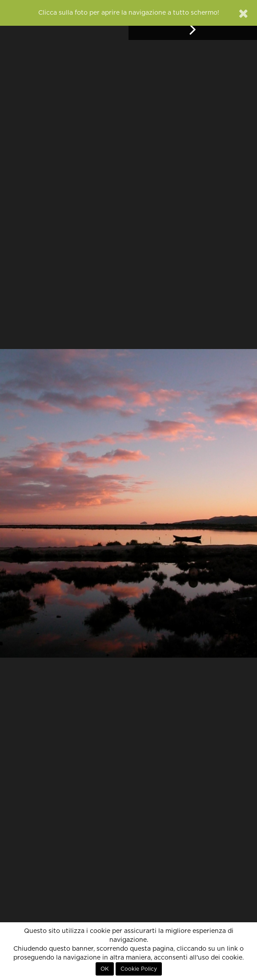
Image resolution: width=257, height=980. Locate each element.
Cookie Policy (139, 969)
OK (105, 969)
